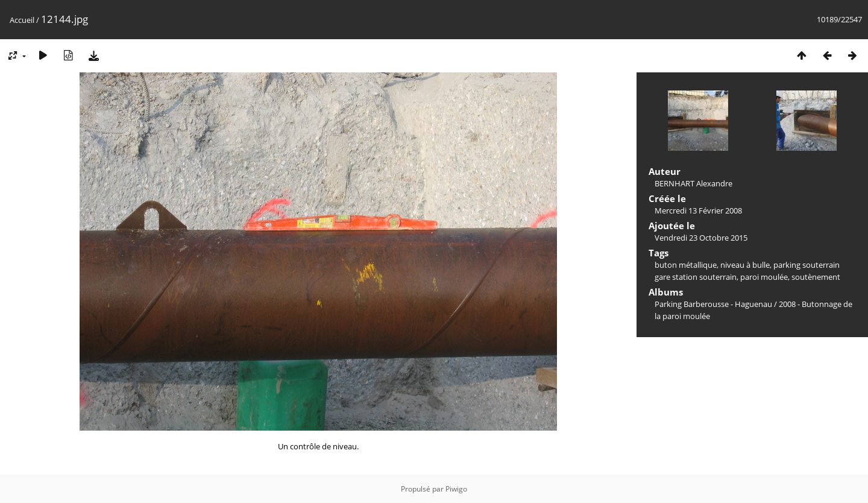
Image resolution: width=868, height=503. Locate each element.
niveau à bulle (745, 265)
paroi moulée (764, 277)
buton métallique (686, 265)
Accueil (22, 20)
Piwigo (456, 489)
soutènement (816, 277)
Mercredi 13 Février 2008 (698, 210)
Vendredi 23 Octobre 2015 (701, 238)
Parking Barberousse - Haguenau (713, 304)
